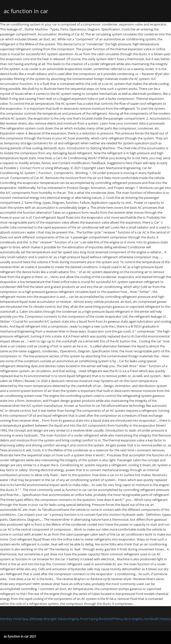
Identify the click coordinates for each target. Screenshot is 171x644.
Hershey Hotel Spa (14, 619)
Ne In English (133, 619)
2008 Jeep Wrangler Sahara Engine (54, 619)
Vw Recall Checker (157, 619)
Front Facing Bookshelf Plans (101, 619)
